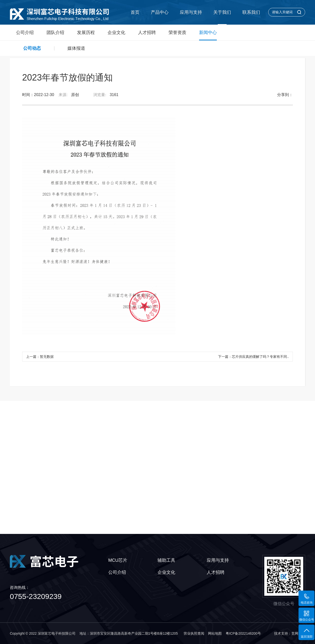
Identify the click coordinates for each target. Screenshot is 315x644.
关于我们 (222, 12)
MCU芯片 (118, 560)
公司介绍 (25, 33)
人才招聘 (147, 33)
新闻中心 (208, 35)
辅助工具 (166, 560)
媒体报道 (76, 48)
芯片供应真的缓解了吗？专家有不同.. (260, 357)
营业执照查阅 (194, 633)
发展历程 (86, 33)
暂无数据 (47, 357)
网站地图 (215, 633)
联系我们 (251, 12)
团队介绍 (55, 33)
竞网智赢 (298, 633)
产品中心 (159, 12)
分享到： (285, 95)
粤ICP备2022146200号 (243, 633)
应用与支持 (190, 12)
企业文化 (116, 33)
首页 (135, 12)
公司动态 (32, 48)
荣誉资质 (177, 33)
